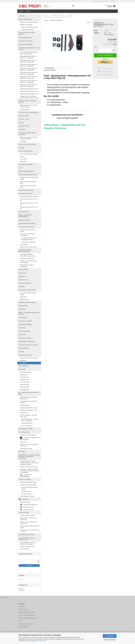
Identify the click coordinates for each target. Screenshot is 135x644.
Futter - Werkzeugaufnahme (25, 151)
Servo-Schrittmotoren (24, 348)
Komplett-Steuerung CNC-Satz (26, 190)
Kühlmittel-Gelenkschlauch (25, 194)
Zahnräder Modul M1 (26, 491)
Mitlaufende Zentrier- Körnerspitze (27, 302)
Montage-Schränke (23, 306)
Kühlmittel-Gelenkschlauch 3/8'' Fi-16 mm (29, 200)
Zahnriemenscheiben (24, 512)
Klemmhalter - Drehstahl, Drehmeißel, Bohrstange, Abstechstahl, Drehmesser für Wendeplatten (29, 471)
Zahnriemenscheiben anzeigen (27, 515)
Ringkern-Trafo (24, 442)
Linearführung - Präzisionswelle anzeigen (28, 231)
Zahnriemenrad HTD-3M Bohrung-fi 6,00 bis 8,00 (30, 527)
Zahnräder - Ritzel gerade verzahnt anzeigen (29, 488)
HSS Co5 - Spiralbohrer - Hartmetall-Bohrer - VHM (29, 416)
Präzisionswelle (24, 244)
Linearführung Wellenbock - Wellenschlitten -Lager (25, 251)
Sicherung (21, 352)
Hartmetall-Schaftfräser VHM (27, 547)
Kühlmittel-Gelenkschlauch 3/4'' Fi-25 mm (29, 208)
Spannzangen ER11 (25, 377)
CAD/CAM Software (25, 109)
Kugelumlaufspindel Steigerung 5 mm (29, 91)
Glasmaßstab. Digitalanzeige (26, 164)
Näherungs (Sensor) (25, 299)
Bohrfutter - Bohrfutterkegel (25, 19)
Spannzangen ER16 (25, 380)
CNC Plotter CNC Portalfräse (25, 44)
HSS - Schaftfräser (25, 549)
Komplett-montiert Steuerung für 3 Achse (28, 182)
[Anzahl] (105, 50)
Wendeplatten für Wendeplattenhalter (26, 476)
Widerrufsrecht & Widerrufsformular (27, 618)
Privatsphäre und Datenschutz (26, 624)
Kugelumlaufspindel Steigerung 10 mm (29, 94)
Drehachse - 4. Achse (24, 119)
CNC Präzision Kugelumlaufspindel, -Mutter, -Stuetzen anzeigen (29, 53)
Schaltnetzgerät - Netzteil (26, 449)
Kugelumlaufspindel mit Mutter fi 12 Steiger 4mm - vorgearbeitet (29, 86)
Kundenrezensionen (64, 68)
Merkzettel (113, 1)
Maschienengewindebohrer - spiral (28, 410)
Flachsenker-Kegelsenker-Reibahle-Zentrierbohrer (27, 134)
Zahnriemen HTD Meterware (28, 505)
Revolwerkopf (22, 328)
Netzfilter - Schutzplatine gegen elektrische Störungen (29, 313)
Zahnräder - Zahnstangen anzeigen (28, 482)
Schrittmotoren (22, 335)
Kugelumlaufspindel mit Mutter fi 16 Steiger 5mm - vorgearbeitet (29, 57)
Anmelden (29, 566)
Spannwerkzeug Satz (24, 366)
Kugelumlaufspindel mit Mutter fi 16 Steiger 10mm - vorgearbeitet (29, 61)
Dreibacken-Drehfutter (24, 126)
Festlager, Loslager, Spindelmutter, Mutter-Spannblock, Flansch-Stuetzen (29, 97)
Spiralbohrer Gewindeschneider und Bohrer (29, 393)
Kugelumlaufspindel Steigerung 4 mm (29, 89)
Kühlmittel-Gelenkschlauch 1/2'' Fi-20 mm (29, 204)
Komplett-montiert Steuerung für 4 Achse (28, 186)
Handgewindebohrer (25, 405)
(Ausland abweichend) (109, 35)
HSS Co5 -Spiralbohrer (27, 426)
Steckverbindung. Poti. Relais (26, 429)
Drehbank (21, 123)
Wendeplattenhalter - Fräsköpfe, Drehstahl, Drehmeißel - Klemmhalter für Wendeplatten (29, 457)
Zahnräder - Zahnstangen (25, 479)
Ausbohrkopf (22, 16)
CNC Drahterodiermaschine (25, 38)
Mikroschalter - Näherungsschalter (27, 290)
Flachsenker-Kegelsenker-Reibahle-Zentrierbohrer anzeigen (29, 138)
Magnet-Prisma (22, 273)
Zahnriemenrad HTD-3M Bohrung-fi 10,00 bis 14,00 (28, 523)
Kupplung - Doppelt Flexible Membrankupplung (25, 216)
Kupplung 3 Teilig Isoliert (25, 220)
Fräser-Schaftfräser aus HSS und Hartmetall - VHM (27, 539)
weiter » (46, 20)
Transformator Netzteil (24, 432)
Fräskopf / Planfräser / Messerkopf (27, 144)
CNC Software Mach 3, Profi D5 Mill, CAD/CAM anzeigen (29, 106)
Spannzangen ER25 (25, 385)
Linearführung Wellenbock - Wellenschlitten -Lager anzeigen (28, 255)
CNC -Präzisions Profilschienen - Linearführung (28, 235)
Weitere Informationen (110, 640)
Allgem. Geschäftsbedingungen (26, 612)
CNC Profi (89, 23)
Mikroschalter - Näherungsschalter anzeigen (28, 294)
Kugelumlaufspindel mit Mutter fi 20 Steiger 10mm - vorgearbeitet (29, 65)
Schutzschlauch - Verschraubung (27, 341)
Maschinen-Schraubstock (25, 283)
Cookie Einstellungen (24, 627)
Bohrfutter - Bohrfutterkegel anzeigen (29, 22)
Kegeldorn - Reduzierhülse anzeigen (30, 27)
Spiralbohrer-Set (24, 413)
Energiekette (22, 129)
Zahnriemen (23, 499)
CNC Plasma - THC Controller (26, 41)
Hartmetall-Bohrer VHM (27, 423)
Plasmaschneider (23, 318)
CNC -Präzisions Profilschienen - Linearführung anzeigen (29, 239)
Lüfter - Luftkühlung (23, 269)
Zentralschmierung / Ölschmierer (27, 535)
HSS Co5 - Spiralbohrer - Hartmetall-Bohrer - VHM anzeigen (30, 420)
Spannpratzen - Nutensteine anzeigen (29, 358)
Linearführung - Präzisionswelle (26, 227)
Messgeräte (22, 287)
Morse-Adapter (24, 159)
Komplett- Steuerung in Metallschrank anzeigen (29, 178)
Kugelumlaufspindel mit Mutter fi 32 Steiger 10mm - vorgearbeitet (29, 82)
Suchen (21, 11)
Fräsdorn (22, 157)
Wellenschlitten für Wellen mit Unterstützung (27, 266)
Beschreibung (50, 68)
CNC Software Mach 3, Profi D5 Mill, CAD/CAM (27, 102)
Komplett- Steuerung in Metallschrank (28, 175)
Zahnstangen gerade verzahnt (27, 496)
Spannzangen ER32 (25, 387)
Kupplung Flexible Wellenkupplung (27, 223)
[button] (96, 1)
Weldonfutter (23, 161)
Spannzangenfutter (25, 389)
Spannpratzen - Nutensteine (25, 355)
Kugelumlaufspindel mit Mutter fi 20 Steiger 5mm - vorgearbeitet (29, 69)
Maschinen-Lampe (23, 280)
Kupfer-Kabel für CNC (24, 212)
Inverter (20, 168)
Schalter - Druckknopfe (24, 331)
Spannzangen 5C (24, 375)
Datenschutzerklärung (41, 641)
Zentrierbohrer (23, 141)
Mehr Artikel (22, 591)
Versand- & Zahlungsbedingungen (27, 615)
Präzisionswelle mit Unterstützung (28, 247)
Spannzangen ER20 (25, 382)
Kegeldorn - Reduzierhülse (26, 25)
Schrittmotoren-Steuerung (25, 338)
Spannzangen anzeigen (26, 372)
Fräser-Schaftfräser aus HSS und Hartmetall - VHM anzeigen (28, 543)
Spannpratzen (23, 363)
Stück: (95, 47)
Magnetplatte (22, 276)
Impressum (21, 606)
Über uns (28, 11)
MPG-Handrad (22, 309)
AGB (20, 621)
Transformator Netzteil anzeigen (28, 435)
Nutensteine (23, 360)
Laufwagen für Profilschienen (28, 242)
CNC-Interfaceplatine (24, 116)
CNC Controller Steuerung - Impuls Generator (27, 33)
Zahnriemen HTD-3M (27, 507)
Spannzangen (22, 369)
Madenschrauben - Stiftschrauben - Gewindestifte (29, 519)
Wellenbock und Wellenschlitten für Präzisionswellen (29, 262)
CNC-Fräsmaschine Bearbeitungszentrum (29, 112)
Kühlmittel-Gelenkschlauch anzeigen (29, 197)
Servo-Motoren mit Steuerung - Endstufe (28, 345)
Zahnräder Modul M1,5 (27, 494)
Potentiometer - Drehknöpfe (25, 321)
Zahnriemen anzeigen (25, 502)
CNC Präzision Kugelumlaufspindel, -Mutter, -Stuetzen (29, 49)
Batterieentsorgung (23, 609)
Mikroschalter (23, 297)
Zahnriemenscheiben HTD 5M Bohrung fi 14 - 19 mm (30, 531)
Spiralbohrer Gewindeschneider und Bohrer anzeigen (29, 398)
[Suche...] (46, 6)
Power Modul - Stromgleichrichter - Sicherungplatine (30, 438)
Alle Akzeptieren (110, 636)
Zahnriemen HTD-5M (27, 510)
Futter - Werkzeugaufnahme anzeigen (29, 154)
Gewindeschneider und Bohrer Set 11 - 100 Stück (29, 402)
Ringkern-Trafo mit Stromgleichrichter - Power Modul (29, 445)
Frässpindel (21, 148)
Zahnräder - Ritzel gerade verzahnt (28, 485)
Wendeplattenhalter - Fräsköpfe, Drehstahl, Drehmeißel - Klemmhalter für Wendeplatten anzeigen (30, 463)
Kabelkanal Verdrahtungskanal (26, 171)
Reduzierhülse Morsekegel (28, 30)
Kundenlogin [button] (104, 1)
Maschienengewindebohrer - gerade (29, 408)
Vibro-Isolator (22, 452)
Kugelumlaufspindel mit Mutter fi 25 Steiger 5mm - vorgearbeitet (29, 77)
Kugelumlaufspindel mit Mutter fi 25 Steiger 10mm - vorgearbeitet (29, 73)
